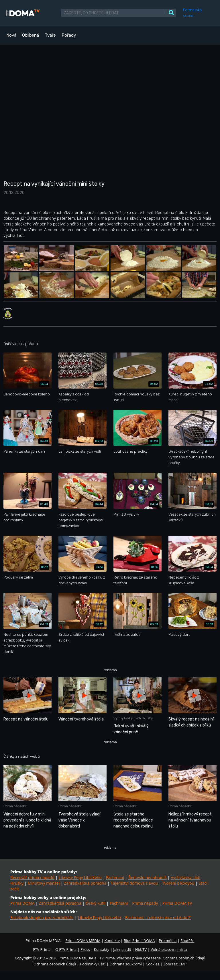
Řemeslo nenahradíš (147, 877)
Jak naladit (122, 949)
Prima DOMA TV (177, 903)
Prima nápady (145, 903)
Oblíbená (31, 35)
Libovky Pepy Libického (80, 877)
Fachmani (115, 877)
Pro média (168, 941)
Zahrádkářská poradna (85, 883)
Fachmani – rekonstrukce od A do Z (158, 917)
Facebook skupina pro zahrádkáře (42, 917)
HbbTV (141, 949)
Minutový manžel (44, 883)
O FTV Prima (66, 949)
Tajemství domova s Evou (134, 883)
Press (85, 949)
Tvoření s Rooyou (178, 883)
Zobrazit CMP (175, 964)
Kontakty (112, 941)
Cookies (153, 964)
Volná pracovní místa (169, 949)
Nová (11, 35)
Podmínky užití (93, 964)
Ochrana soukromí (126, 964)
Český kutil (96, 903)
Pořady (69, 35)
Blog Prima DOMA (139, 941)
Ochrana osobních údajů (55, 964)
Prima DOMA (22, 903)
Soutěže (187, 941)
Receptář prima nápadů (32, 877)
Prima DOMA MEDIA (83, 941)
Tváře (50, 35)
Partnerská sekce (192, 13)
